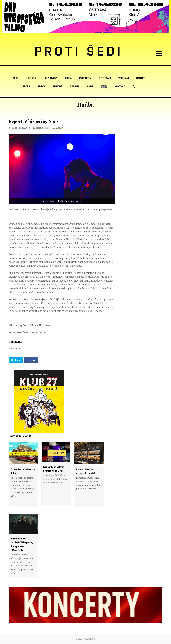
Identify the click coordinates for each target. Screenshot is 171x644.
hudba (60, 128)
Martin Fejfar (43, 128)
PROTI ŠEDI (79, 52)
